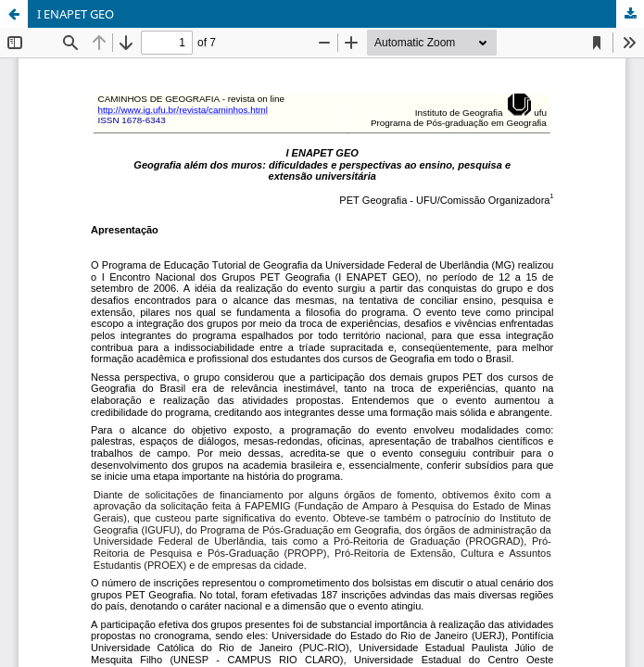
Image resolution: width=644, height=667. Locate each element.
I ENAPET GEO (76, 14)
